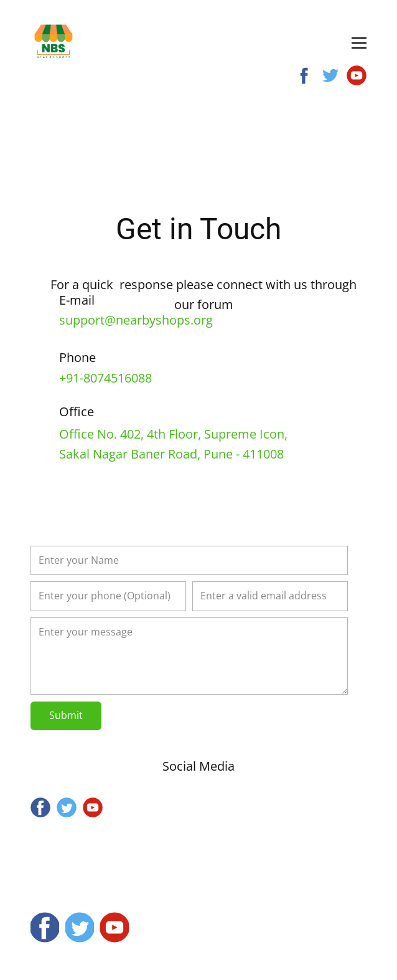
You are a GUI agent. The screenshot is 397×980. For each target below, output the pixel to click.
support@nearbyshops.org (136, 320)
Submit (66, 715)
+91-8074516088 (105, 378)
